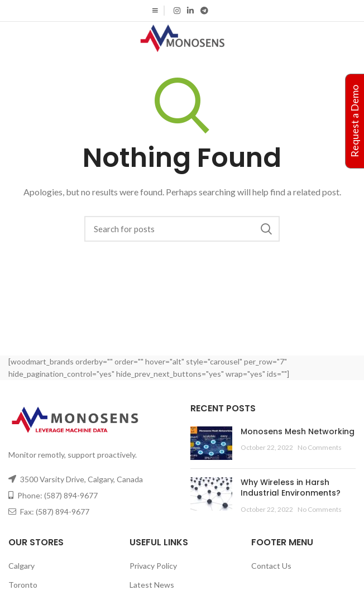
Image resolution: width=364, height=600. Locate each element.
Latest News (152, 585)
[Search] (182, 229)
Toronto (23, 585)
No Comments (320, 447)
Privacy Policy (153, 566)
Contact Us (271, 566)
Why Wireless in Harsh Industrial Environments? (291, 488)
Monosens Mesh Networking (298, 431)
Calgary (21, 566)
